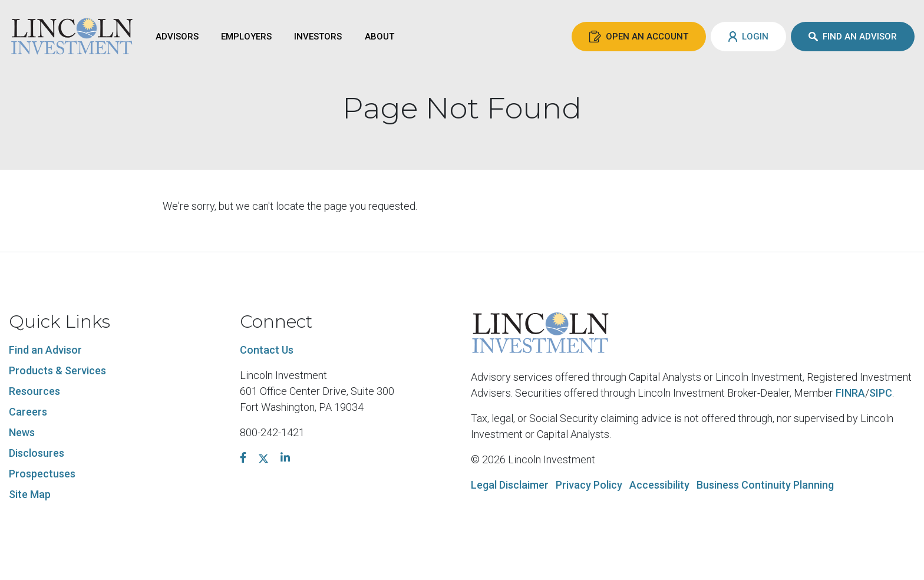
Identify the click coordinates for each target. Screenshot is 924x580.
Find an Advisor (853, 37)
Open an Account (639, 37)
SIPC (881, 393)
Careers (28, 412)
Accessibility (659, 485)
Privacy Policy (589, 485)
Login (748, 37)
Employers (246, 37)
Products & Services (57, 370)
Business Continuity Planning (765, 485)
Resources (34, 391)
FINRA (850, 393)
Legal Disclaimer (510, 485)
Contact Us (267, 350)
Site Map (30, 494)
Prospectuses (42, 474)
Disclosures (37, 453)
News (22, 432)
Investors (318, 37)
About (379, 37)
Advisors (177, 37)
